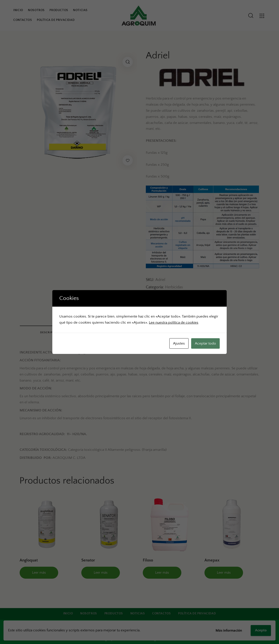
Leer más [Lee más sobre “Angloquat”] (39, 573)
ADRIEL (169, 295)
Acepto (261, 630)
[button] (128, 62)
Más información (229, 630)
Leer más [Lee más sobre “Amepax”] (224, 573)
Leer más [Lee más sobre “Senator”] (101, 573)
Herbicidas (174, 287)
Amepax (212, 560)
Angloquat (29, 560)
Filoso (148, 560)
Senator (88, 560)
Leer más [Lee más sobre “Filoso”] (162, 573)
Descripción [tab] (50, 332)
